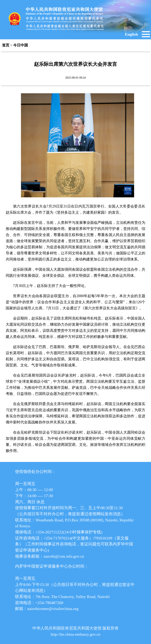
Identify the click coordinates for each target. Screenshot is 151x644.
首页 (6, 45)
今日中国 (21, 45)
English (131, 34)
